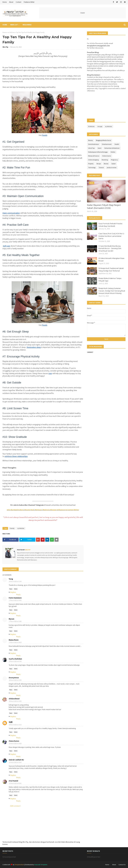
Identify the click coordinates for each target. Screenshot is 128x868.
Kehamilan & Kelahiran (112, 148)
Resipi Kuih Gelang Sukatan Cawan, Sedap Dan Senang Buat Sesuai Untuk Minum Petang (112, 291)
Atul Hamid (13, 781)
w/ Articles (11, 32)
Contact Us (122, 865)
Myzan (11, 619)
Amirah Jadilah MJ (16, 760)
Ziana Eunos (14, 741)
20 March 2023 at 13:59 (15, 680)
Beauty (91, 140)
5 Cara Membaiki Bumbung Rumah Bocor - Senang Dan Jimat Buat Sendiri (110, 248)
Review (106, 164)
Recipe (99, 164)
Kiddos (113, 152)
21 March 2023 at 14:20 (15, 744)
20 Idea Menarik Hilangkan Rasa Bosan (111, 259)
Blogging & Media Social (103, 140)
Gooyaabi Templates (41, 865)
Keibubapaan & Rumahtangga (98, 152)
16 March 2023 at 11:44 (15, 581)
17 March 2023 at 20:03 (15, 642)
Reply (11, 589)
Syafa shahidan (15, 659)
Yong (11, 579)
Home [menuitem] (5, 25)
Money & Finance (94, 156)
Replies (13, 592)
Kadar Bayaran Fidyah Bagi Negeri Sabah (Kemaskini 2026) (104, 207)
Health (117, 144)
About (11, 2)
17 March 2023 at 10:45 (15, 600)
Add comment (15, 806)
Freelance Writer (29, 2)
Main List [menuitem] (14, 25)
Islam (100, 148)
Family (12, 528)
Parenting (105, 160)
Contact (18, 2)
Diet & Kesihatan (94, 144)
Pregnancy (114, 160)
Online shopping (93, 160)
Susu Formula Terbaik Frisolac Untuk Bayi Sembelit (110, 225)
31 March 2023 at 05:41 (15, 783)
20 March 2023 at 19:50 (15, 701)
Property (91, 164)
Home (5, 2)
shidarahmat (14, 699)
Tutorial (101, 168)
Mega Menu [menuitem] (27, 25)
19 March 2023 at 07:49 (15, 661)
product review (112, 168)
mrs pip (100, 126)
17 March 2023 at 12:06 (15, 621)
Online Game (107, 156)
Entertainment (107, 144)
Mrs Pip (5, 47)
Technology (92, 168)
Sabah (114, 164)
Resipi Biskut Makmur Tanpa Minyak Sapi (110, 280)
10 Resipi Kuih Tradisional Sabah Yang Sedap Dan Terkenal (111, 270)
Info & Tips (91, 148)
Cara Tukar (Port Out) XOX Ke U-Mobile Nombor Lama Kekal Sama (111, 236)
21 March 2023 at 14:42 (15, 762)
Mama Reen (14, 640)
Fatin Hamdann (15, 598)
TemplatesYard (19, 865)
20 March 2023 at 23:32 (15, 725)
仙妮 (11, 722)
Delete (16, 589)
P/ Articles (91, 126)
